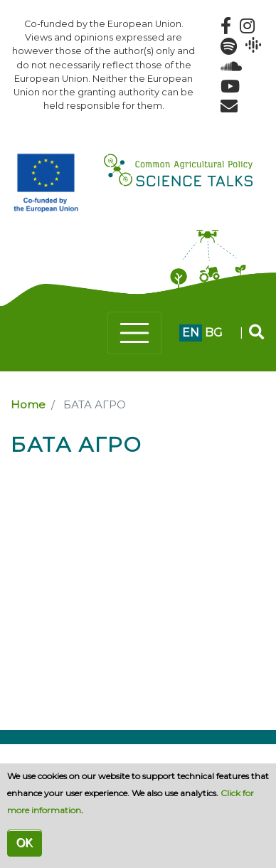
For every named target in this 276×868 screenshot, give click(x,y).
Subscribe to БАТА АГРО (16, 468)
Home (28, 405)
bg (214, 333)
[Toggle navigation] (134, 333)
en (191, 333)
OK (25, 843)
